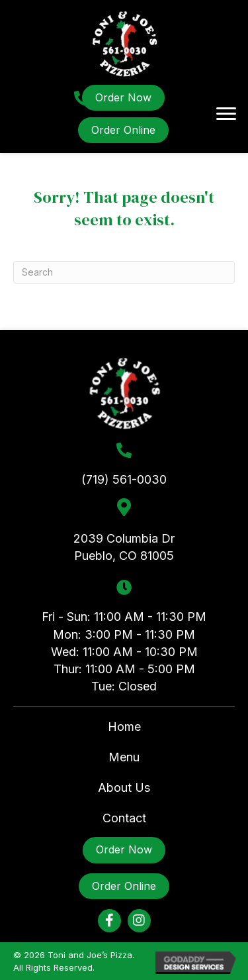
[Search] (124, 272)
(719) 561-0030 (124, 479)
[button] (109, 921)
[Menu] (226, 114)
